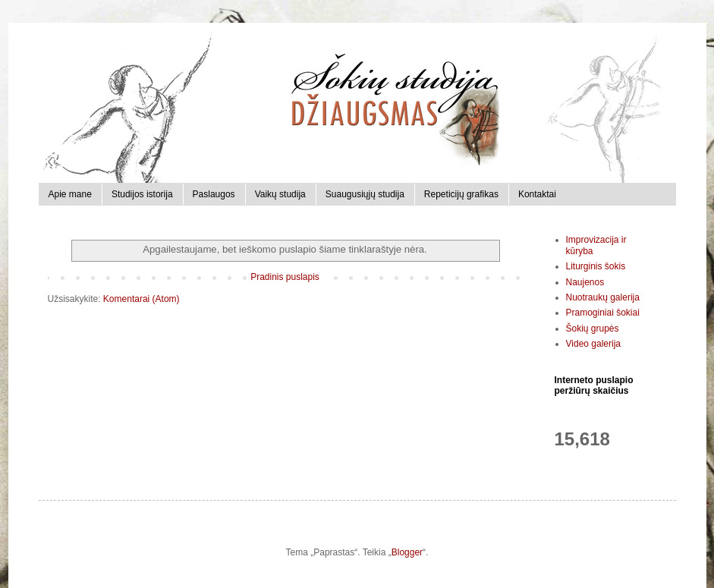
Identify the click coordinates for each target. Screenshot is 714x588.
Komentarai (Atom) (142, 299)
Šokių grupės (593, 329)
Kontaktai (537, 194)
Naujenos (585, 282)
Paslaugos (214, 194)
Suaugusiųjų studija (365, 194)
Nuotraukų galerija (603, 297)
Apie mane (70, 194)
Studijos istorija (142, 194)
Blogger (407, 552)
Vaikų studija (280, 194)
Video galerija (594, 344)
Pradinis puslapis (285, 277)
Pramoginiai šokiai (603, 313)
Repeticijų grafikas (461, 194)
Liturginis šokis (596, 266)
